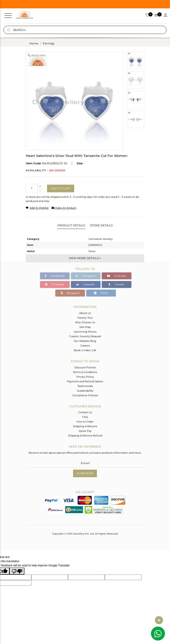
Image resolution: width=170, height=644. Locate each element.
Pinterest (55, 284)
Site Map (85, 327)
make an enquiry (64, 208)
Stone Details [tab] (101, 225)
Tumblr (116, 284)
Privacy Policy (85, 377)
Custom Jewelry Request (85, 336)
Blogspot (70, 293)
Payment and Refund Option (85, 381)
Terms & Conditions (85, 372)
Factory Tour (85, 318)
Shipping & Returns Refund (85, 436)
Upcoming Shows (85, 332)
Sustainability (85, 391)
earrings (49, 43)
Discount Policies (85, 367)
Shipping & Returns (85, 426)
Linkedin (86, 284)
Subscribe (85, 473)
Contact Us (85, 412)
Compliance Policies (85, 395)
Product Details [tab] (71, 225)
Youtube (116, 276)
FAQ (85, 417)
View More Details (85, 258)
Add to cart (61, 188)
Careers (85, 346)
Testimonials (85, 386)
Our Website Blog (85, 341)
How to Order (85, 422)
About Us (85, 313)
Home (34, 43)
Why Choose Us (85, 322)
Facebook (55, 276)
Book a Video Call (85, 350)
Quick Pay (85, 431)
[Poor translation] (17, 571)
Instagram (86, 276)
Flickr (101, 293)
